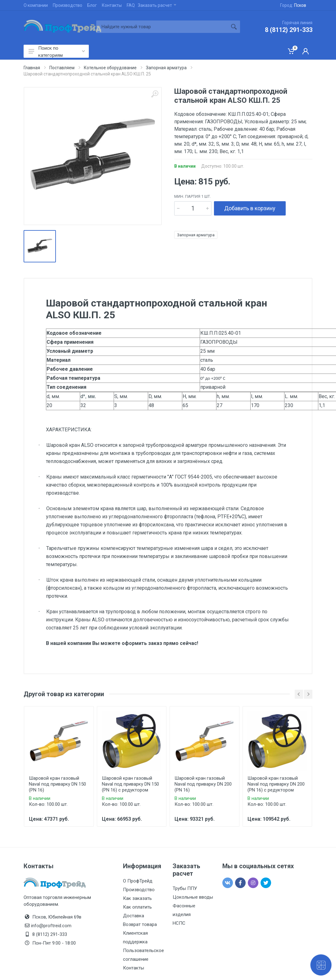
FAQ (131, 5)
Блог (92, 5)
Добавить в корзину (250, 208)
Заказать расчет (157, 5)
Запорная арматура (196, 235)
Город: (293, 5)
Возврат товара (140, 924)
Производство (68, 5)
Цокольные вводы (193, 897)
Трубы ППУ (185, 888)
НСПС (179, 923)
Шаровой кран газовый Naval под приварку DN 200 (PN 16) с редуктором (276, 784)
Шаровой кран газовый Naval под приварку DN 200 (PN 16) (203, 784)
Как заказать (137, 898)
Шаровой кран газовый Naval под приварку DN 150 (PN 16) (57, 784)
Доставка (134, 916)
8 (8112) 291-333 (289, 30)
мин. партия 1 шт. (193, 196)
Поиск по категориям (57, 52)
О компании (36, 5)
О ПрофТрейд (138, 881)
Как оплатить (137, 907)
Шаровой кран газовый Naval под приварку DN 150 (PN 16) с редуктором (130, 784)
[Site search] (162, 27)
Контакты (112, 5)
